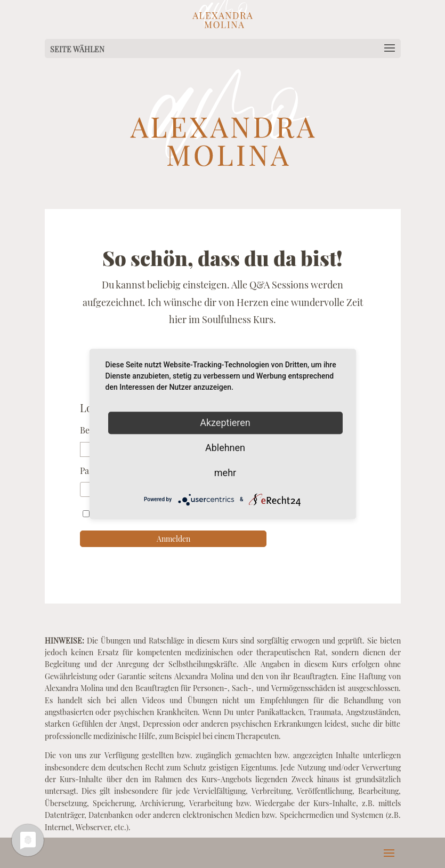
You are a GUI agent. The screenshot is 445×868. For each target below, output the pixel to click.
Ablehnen (225, 448)
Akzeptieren (225, 423)
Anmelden (173, 539)
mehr (225, 473)
